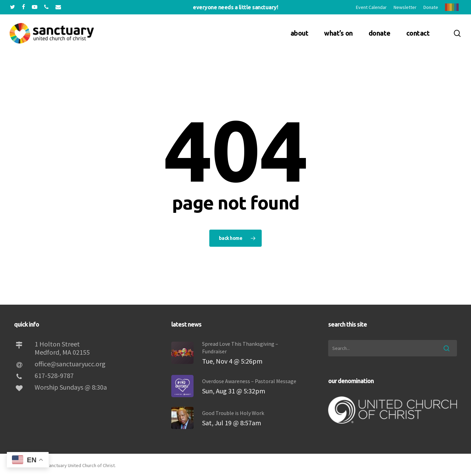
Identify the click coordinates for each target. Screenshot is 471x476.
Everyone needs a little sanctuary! (235, 7)
